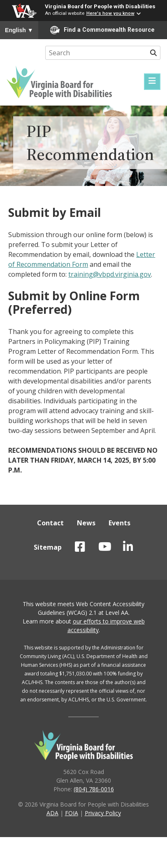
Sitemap (48, 547)
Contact (50, 523)
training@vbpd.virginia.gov (110, 274)
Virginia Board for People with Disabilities (100, 6)
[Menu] (152, 82)
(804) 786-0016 (94, 789)
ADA (52, 813)
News (86, 523)
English (19, 30)
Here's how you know (110, 13)
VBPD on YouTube (105, 547)
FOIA (72, 813)
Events (119, 523)
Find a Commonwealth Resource (102, 30)
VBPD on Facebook (80, 547)
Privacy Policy (103, 813)
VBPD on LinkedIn (128, 547)
